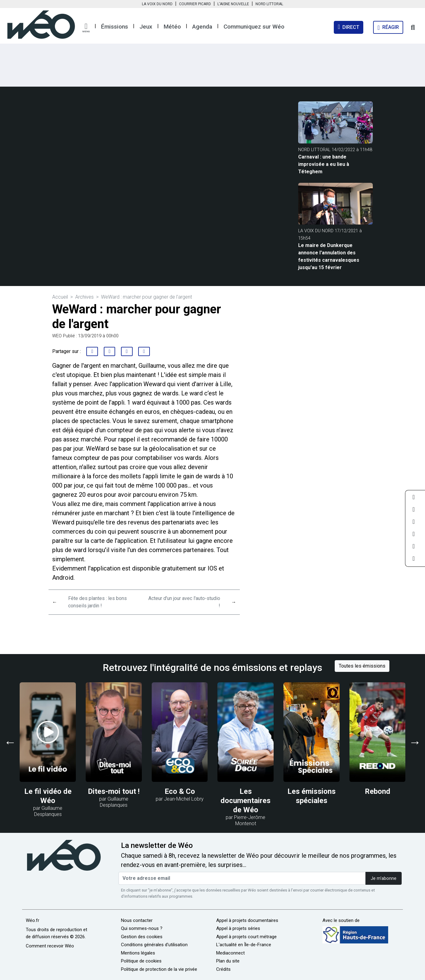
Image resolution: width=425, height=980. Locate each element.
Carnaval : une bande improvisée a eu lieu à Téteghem (324, 164)
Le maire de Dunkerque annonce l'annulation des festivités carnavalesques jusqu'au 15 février (329, 256)
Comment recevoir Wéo (50, 946)
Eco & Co (180, 791)
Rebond (378, 791)
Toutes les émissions (362, 666)
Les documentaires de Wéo (246, 801)
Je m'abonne (384, 878)
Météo (172, 27)
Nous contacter (137, 920)
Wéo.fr (33, 920)
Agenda (202, 27)
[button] (86, 28)
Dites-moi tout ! (114, 791)
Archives (84, 297)
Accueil (60, 297)
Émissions (115, 27)
